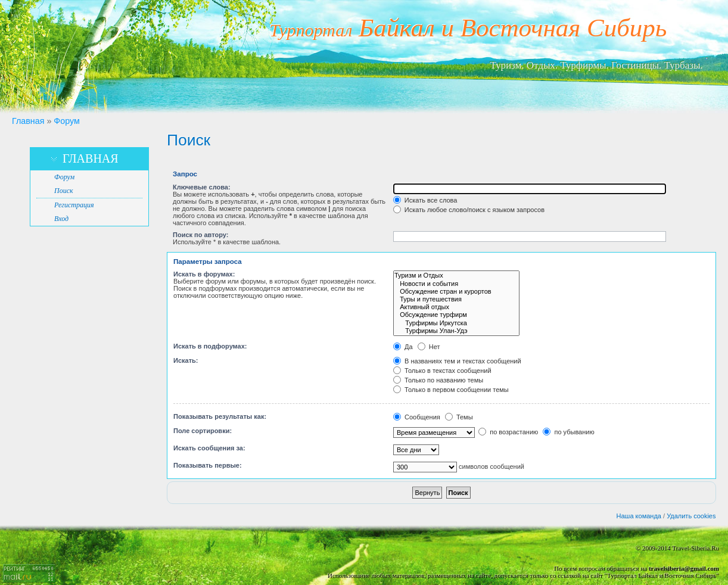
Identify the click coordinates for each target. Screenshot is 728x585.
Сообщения (417, 417)
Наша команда (639, 516)
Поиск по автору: (200, 235)
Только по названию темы (438, 380)
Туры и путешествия (456, 299)
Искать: (186, 360)
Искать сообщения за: (209, 448)
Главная (28, 121)
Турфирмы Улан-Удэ (456, 331)
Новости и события (456, 284)
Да (403, 347)
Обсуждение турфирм (456, 315)
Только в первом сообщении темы (451, 390)
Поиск (64, 191)
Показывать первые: (208, 465)
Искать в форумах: (204, 274)
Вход (61, 219)
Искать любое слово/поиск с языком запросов (469, 210)
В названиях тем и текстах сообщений (457, 361)
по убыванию (568, 432)
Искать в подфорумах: (210, 346)
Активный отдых (456, 307)
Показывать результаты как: (220, 416)
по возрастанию (508, 432)
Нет (429, 347)
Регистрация (74, 205)
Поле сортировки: (203, 431)
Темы (459, 417)
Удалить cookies (691, 516)
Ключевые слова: (202, 187)
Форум (66, 121)
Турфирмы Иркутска (456, 323)
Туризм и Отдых (456, 276)
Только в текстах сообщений (442, 371)
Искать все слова (425, 200)
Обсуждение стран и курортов (456, 292)
